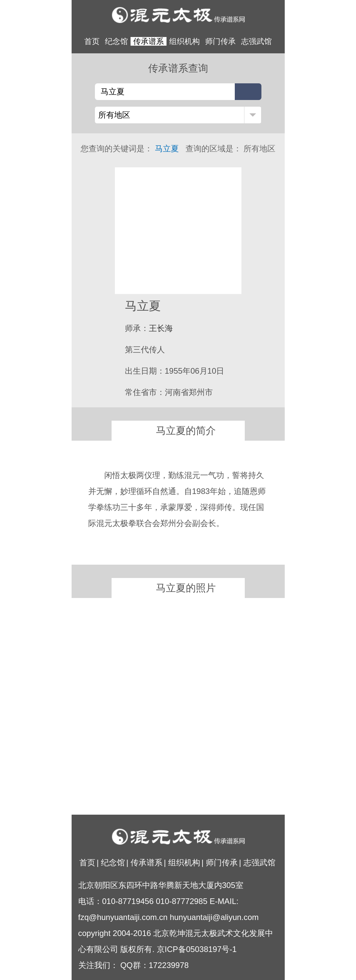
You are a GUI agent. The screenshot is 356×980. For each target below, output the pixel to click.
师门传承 (220, 41)
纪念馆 (116, 41)
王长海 (161, 328)
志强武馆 (256, 41)
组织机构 (184, 41)
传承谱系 (149, 41)
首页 (92, 41)
